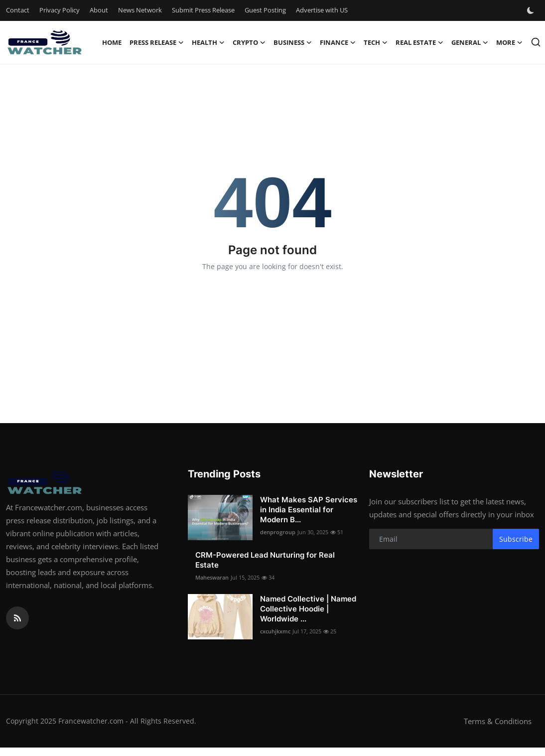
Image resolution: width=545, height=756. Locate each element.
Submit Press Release (203, 10)
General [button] (470, 42)
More (509, 42)
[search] (536, 42)
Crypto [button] (249, 42)
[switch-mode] (532, 10)
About (99, 10)
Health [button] (208, 42)
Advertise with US (322, 10)
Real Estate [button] (419, 42)
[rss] (17, 618)
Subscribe (516, 539)
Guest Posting (265, 10)
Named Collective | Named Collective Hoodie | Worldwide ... (308, 609)
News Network (140, 10)
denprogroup (278, 532)
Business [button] (293, 42)
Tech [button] (376, 42)
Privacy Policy (60, 10)
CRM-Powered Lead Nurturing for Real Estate (265, 560)
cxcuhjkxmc (275, 631)
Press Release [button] (157, 42)
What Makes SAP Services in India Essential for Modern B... (309, 510)
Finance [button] (338, 42)
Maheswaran (212, 577)
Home (112, 42)
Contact (18, 10)
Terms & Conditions (498, 721)
